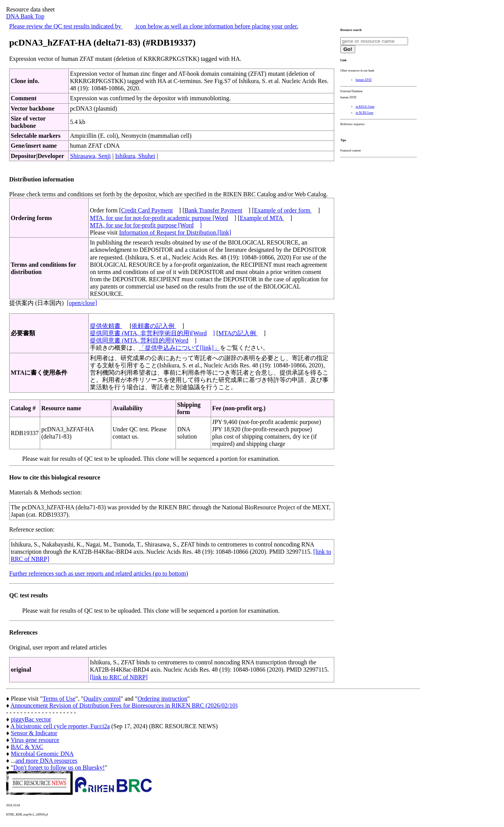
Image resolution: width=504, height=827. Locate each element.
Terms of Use (59, 699)
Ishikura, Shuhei (135, 156)
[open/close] (82, 303)
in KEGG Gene (365, 107)
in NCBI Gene (364, 113)
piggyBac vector (31, 719)
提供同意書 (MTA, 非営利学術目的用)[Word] (152, 333)
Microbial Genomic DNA (42, 754)
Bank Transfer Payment (214, 210)
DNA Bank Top (25, 16)
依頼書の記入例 (154, 326)
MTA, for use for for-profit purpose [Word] (146, 225)
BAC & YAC (27, 747)
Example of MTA (262, 218)
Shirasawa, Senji (90, 156)
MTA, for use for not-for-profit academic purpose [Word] (163, 218)
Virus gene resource (35, 740)
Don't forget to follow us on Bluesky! (59, 767)
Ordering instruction (163, 699)
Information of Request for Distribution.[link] (175, 232)
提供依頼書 (106, 326)
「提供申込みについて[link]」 (179, 348)
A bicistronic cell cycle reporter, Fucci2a (60, 726)
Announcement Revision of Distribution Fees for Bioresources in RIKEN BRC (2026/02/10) (124, 705)
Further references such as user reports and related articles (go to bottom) (99, 573)
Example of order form (283, 210)
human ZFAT (364, 80)
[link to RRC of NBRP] (119, 677)
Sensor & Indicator (34, 733)
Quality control (102, 699)
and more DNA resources (46, 761)
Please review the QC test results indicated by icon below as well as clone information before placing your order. (154, 26)
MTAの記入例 (238, 333)
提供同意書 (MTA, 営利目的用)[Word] (143, 340)
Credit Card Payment (147, 210)
